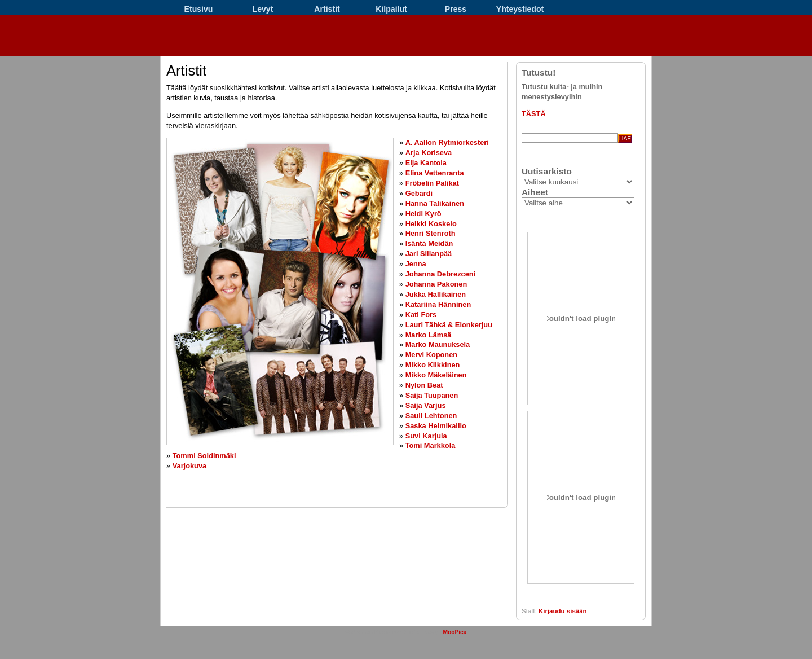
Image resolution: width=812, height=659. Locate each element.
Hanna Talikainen (435, 203)
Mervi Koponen (431, 355)
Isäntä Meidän (429, 243)
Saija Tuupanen (432, 395)
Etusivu (199, 9)
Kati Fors (421, 315)
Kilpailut (391, 9)
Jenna (416, 264)
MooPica (454, 632)
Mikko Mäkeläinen (436, 375)
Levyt (263, 9)
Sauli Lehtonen (431, 416)
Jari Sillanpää (429, 254)
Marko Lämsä (429, 335)
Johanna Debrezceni (440, 274)
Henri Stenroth (431, 233)
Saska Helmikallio (436, 426)
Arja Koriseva (429, 153)
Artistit (327, 9)
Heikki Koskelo (431, 224)
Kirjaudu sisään (563, 611)
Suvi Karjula (426, 436)
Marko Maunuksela (438, 344)
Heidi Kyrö (423, 214)
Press (456, 9)
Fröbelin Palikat (432, 183)
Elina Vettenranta (435, 173)
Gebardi (419, 193)
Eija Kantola (426, 163)
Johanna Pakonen (436, 284)
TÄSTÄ (534, 114)
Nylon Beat (424, 385)
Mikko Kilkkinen (433, 365)
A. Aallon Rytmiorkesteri (447, 142)
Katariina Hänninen (438, 304)
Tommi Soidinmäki (204, 456)
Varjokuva (189, 466)
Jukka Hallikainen (436, 294)
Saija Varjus (426, 405)
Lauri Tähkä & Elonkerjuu (449, 325)
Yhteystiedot (520, 9)
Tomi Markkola (431, 445)
